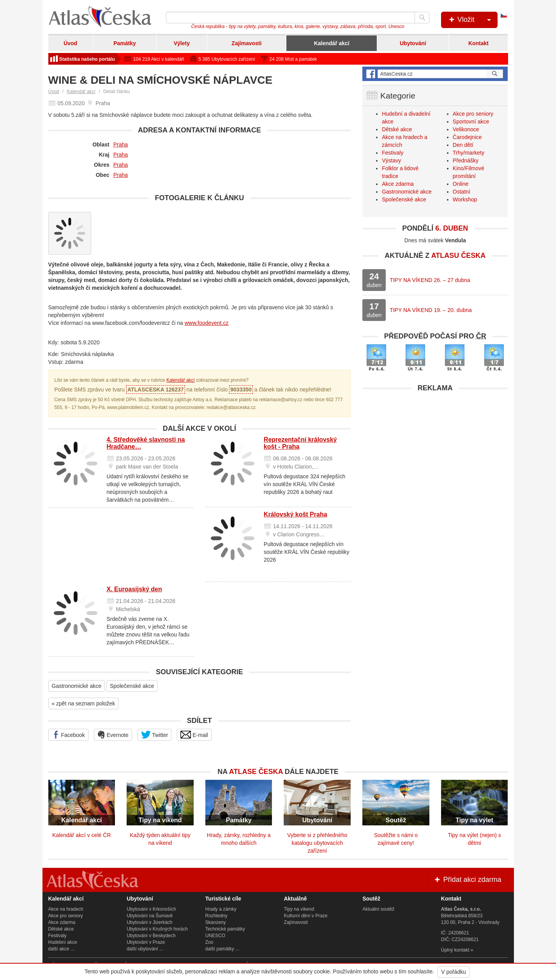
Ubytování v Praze (146, 942)
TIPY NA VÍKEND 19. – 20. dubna (431, 310)
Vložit (472, 20)
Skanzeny (216, 922)
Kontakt (478, 43)
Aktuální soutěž (378, 909)
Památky (125, 43)
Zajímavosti (246, 43)
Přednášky (466, 160)
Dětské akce (397, 129)
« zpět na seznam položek (84, 703)
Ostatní (462, 192)
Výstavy (391, 160)
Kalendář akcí (332, 43)
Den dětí (463, 145)
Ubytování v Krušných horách (157, 929)
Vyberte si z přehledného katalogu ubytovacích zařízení (317, 843)
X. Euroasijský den (134, 589)
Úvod (70, 43)
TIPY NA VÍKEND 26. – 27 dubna (430, 280)
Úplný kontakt (455, 950)
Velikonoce (466, 129)
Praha (121, 145)
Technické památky (225, 929)
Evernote (113, 735)
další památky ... (222, 949)
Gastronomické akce (77, 686)
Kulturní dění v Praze (305, 916)
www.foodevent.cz (207, 323)
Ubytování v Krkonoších (151, 909)
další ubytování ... (145, 949)
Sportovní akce (471, 122)
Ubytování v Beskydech (151, 936)
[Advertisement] (435, 451)
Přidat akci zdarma (467, 880)
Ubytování (413, 43)
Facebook (68, 735)
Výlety (182, 43)
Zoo (209, 942)
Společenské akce (132, 686)
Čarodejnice (467, 137)
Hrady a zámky (221, 909)
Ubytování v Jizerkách (149, 922)
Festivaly (393, 153)
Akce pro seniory (473, 114)
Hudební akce (63, 942)
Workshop (465, 199)
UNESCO (215, 936)
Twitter (155, 735)
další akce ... (61, 949)
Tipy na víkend (299, 909)
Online (461, 184)
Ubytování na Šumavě (150, 916)
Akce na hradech (66, 909)
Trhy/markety (469, 153)
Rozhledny (216, 916)
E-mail (194, 735)
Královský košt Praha (296, 514)
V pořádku (454, 972)
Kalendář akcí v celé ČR (81, 835)
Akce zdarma (398, 184)
